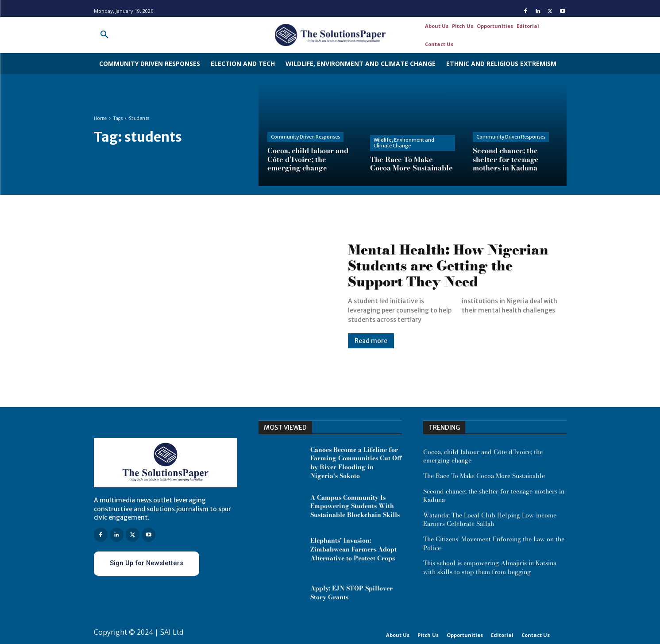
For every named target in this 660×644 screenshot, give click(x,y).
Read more (371, 341)
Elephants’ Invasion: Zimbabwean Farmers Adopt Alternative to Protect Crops (353, 549)
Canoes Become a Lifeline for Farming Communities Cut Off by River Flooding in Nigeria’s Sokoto (356, 463)
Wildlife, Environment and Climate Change (404, 143)
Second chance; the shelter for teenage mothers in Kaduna (494, 496)
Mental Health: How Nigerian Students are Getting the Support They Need (448, 266)
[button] (104, 35)
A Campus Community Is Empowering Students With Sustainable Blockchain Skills (355, 506)
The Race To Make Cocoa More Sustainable (484, 476)
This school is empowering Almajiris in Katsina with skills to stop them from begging (491, 567)
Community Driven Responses (305, 137)
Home (100, 118)
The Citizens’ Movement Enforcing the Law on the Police (494, 544)
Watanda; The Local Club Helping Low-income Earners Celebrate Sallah (490, 520)
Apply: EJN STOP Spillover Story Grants (351, 593)
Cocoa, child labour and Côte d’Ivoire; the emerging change (483, 456)
